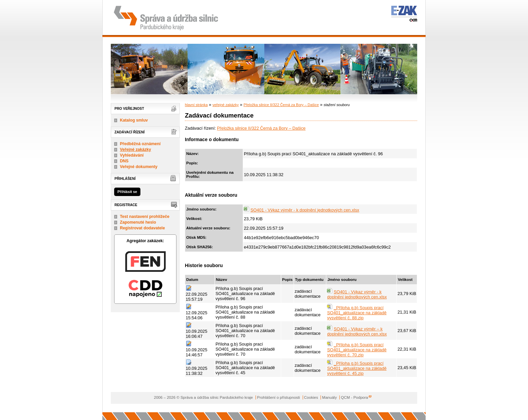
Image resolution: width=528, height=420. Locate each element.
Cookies (311, 397)
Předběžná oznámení (140, 144)
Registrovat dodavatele (142, 228)
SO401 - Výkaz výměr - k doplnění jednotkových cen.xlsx (305, 210)
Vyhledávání (132, 155)
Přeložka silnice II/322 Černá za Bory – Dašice (281, 105)
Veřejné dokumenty (139, 167)
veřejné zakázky (226, 105)
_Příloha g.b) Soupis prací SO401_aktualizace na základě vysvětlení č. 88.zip (357, 313)
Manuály (330, 397)
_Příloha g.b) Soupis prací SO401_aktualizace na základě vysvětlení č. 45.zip (357, 368)
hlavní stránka (196, 105)
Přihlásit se (127, 192)
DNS (124, 161)
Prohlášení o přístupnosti (278, 397)
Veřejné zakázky (136, 150)
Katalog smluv (134, 120)
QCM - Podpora (354, 397)
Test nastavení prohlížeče (145, 217)
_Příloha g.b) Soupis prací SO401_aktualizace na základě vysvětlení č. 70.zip (357, 350)
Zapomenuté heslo (138, 222)
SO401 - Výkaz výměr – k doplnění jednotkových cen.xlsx (357, 331)
